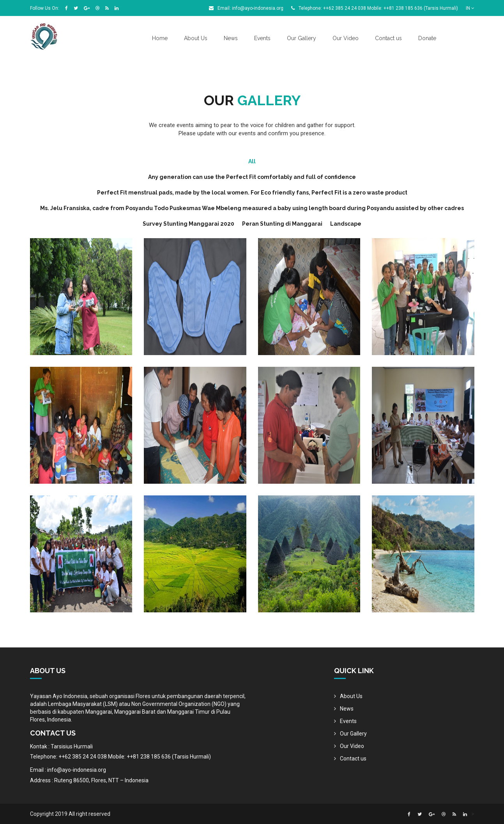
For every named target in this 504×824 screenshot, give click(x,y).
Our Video (346, 38)
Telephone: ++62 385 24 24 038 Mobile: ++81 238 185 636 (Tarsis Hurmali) (375, 8)
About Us (196, 38)
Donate (427, 38)
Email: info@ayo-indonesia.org (246, 8)
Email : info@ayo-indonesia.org (68, 770)
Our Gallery (302, 38)
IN (470, 8)
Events (262, 38)
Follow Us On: (45, 8)
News (231, 38)
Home (160, 38)
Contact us (388, 38)
